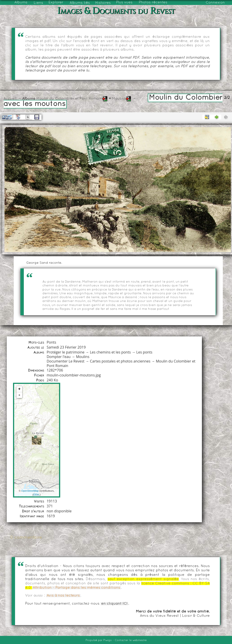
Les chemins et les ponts (110, 352)
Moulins (119, 99)
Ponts (51, 342)
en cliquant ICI (114, 604)
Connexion (215, 3)
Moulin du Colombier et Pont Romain (69, 99)
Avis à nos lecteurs (63, 596)
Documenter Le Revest (66, 361)
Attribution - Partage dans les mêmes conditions (76, 588)
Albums (21, 2)
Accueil (10, 99)
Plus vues (124, 2)
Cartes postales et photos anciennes (120, 361)
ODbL (36, 495)
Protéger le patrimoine (66, 352)
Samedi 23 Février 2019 (66, 347)
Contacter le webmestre (131, 640)
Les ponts (144, 352)
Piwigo (108, 640)
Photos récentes (153, 2)
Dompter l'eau (59, 357)
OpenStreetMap (30, 491)
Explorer (56, 2)
